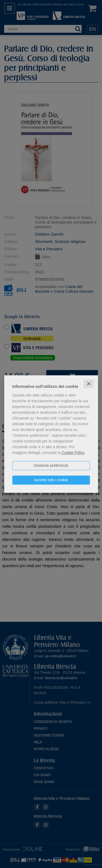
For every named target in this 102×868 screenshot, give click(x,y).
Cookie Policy (73, 453)
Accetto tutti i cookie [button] (51, 480)
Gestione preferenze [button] (51, 465)
